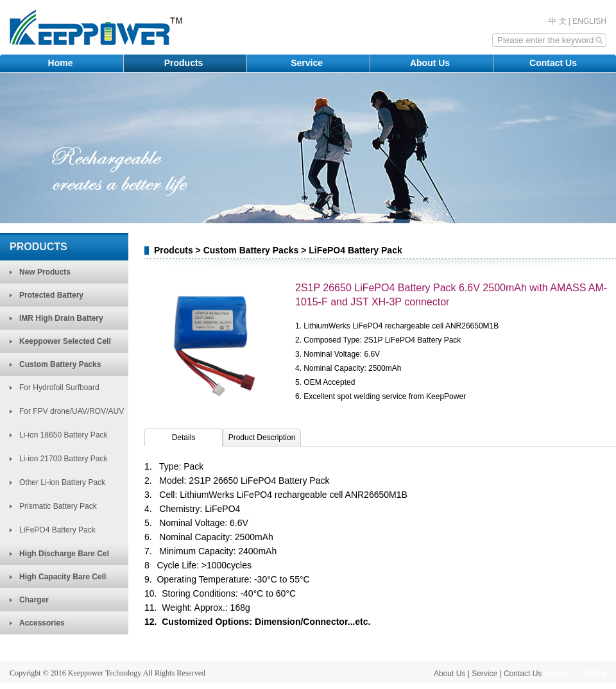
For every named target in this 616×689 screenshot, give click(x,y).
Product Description (262, 438)
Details (184, 438)
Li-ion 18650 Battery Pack (63, 435)
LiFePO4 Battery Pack (57, 530)
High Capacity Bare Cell (63, 577)
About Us (431, 63)
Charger (34, 600)
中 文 (557, 21)
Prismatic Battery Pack (58, 506)
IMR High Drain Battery (61, 318)
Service (308, 63)
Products (185, 63)
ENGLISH (589, 21)
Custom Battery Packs (60, 364)
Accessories (42, 623)
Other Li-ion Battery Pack (62, 482)
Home (62, 63)
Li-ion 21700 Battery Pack (63, 459)
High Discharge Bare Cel (64, 554)
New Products (45, 272)
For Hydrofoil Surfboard (59, 387)
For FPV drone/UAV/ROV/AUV (72, 411)
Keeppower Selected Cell (65, 341)
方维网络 (591, 674)
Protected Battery (51, 295)
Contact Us (554, 63)
